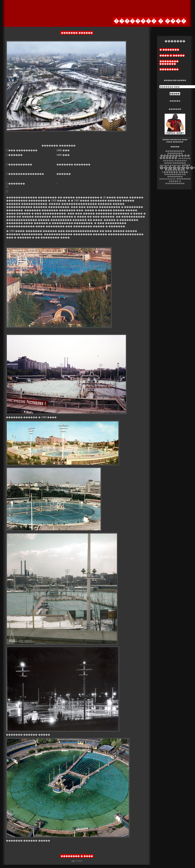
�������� (169, 69)
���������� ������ (175, 157)
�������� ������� (169, 63)
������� (181, 161)
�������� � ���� (77, 856)
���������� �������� (175, 152)
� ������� (169, 50)
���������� (167, 179)
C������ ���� (175, 172)
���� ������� (175, 163)
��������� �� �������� (175, 175)
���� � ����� (172, 56)
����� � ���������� (175, 182)
